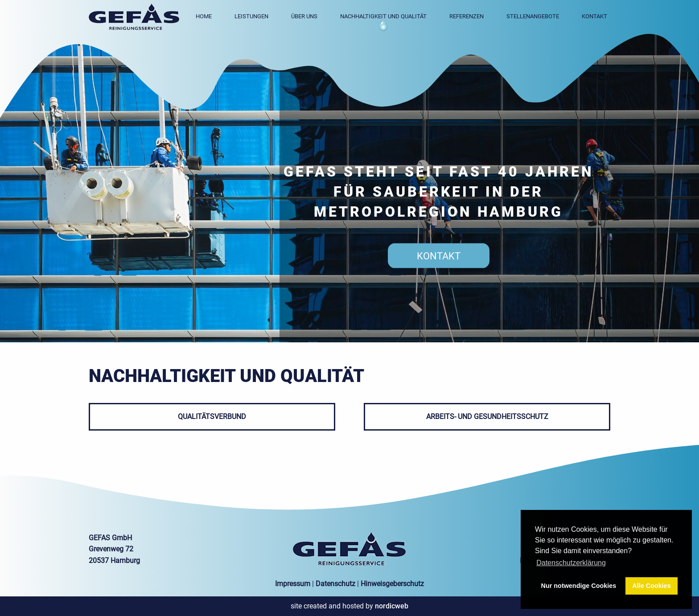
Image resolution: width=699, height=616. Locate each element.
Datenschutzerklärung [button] (571, 563)
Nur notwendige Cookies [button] (579, 586)
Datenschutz (335, 584)
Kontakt (594, 16)
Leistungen (251, 16)
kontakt (439, 255)
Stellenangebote (533, 16)
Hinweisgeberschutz (392, 584)
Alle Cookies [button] (651, 586)
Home (204, 16)
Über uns (304, 16)
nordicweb (392, 606)
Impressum (293, 584)
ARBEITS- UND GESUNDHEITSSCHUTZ (487, 417)
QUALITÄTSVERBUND (212, 417)
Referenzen (467, 16)
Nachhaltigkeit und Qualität (383, 16)
